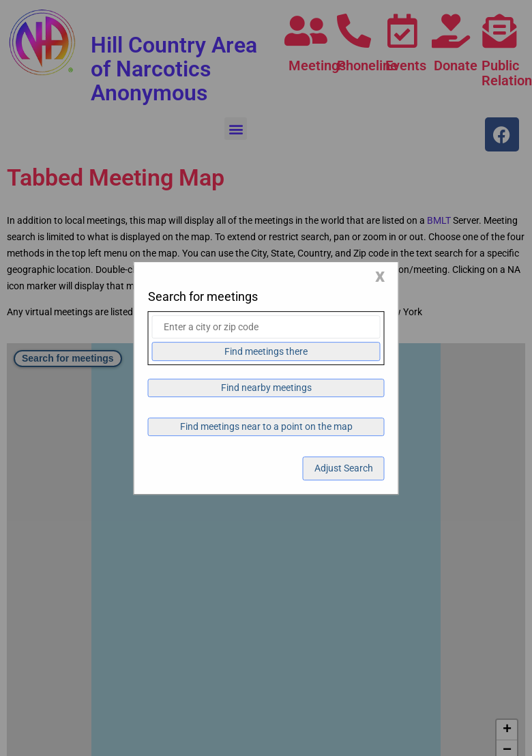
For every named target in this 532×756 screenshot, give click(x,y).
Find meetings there (266, 351)
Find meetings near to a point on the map (266, 426)
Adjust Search (344, 468)
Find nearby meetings (266, 388)
